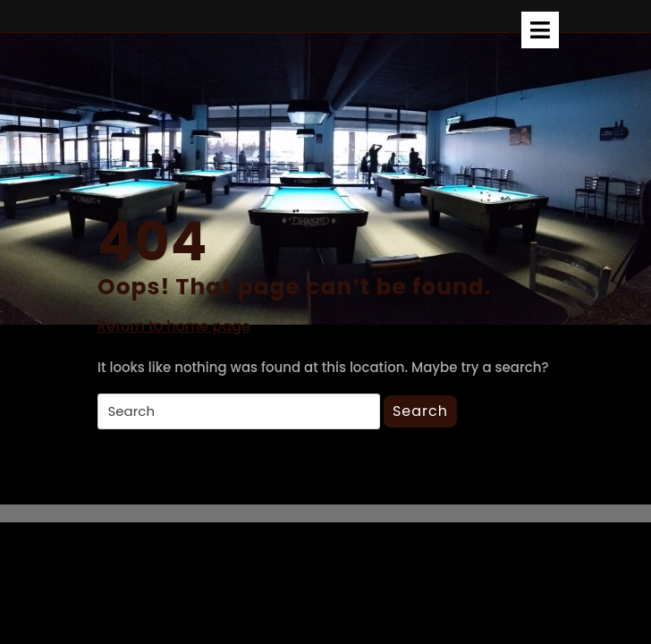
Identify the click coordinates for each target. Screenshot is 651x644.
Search (420, 411)
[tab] (540, 30)
